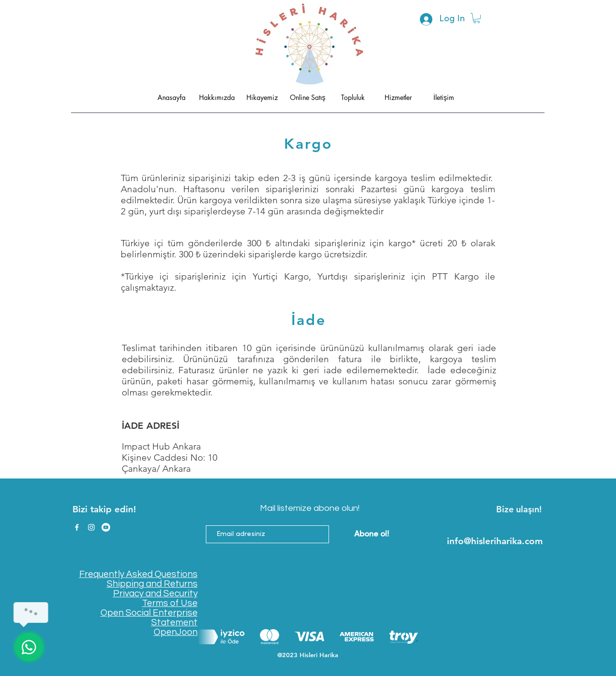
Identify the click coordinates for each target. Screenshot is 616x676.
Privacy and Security (155, 593)
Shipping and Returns (152, 584)
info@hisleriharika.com (495, 541)
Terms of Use (170, 603)
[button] (477, 18)
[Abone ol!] (372, 534)
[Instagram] (91, 527)
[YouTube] (106, 527)
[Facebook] (77, 527)
